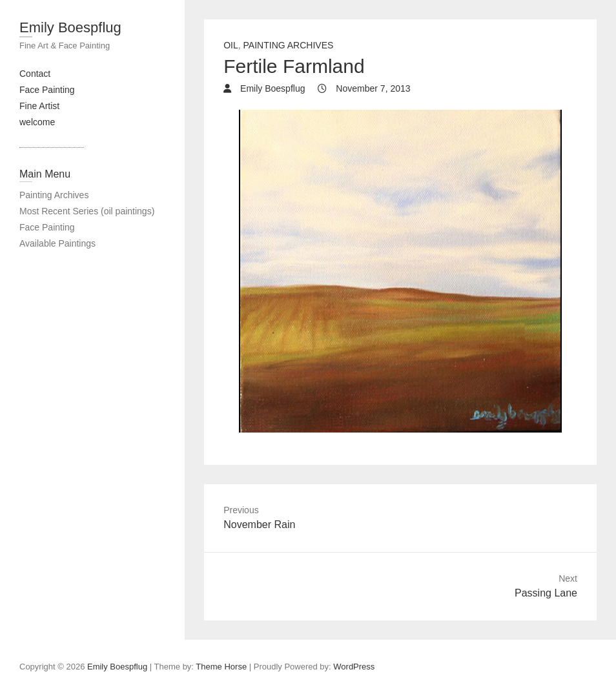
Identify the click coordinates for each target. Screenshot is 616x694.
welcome (37, 122)
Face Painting (47, 90)
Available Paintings (57, 243)
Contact (35, 74)
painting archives (289, 45)
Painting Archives (54, 195)
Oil (231, 45)
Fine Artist (39, 106)
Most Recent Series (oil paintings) (87, 211)
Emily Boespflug (70, 27)
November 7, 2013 (372, 88)
